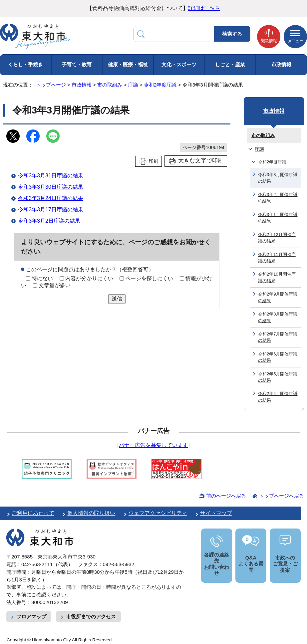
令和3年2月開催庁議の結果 (278, 198)
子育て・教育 (77, 64)
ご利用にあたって (33, 513)
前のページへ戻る (226, 496)
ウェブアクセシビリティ (158, 513)
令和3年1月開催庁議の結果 (278, 218)
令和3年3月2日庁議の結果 (49, 221)
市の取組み (110, 85)
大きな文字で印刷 (201, 161)
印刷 (153, 161)
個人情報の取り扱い (91, 513)
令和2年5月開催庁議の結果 (278, 377)
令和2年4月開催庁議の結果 (278, 397)
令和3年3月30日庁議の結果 (51, 187)
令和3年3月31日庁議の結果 (51, 176)
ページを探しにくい (149, 278)
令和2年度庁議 (160, 85)
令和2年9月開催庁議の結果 (278, 297)
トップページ (51, 85)
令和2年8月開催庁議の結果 (278, 317)
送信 (117, 299)
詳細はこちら (204, 8)
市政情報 (281, 64)
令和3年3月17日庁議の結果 (51, 210)
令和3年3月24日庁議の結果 (51, 198)
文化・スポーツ (179, 64)
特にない (42, 278)
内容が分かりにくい (89, 278)
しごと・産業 (230, 64)
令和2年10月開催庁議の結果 (277, 277)
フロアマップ (31, 617)
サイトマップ (216, 513)
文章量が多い (55, 285)
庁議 (133, 85)
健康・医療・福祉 (128, 64)
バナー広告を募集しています (153, 445)
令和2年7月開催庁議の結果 (278, 337)
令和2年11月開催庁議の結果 (277, 258)
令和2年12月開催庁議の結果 (277, 238)
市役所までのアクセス (91, 617)
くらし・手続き (25, 64)
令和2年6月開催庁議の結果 (278, 357)
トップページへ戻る (282, 496)
